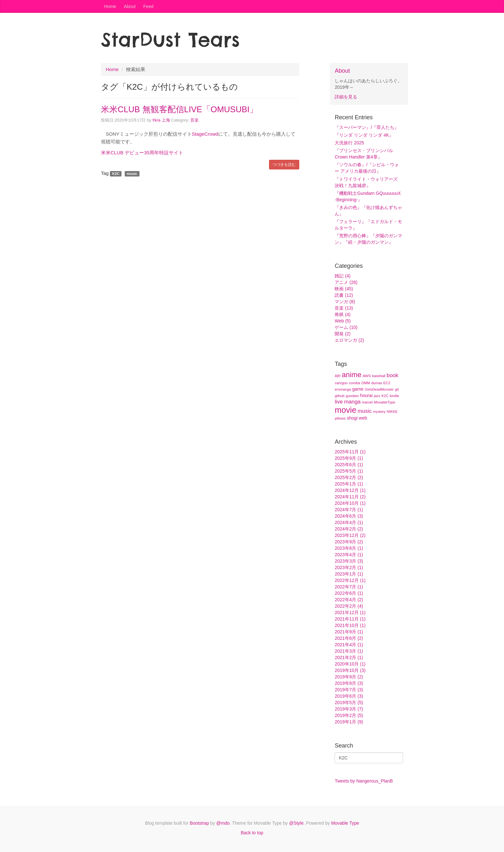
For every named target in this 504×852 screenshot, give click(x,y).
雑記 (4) (342, 276)
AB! (337, 376)
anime (351, 375)
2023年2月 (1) (349, 567)
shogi (352, 418)
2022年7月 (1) (349, 587)
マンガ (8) (345, 302)
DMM (366, 383)
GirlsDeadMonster (379, 389)
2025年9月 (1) (349, 458)
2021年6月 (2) (349, 638)
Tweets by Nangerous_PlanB (364, 781)
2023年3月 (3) (349, 561)
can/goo (341, 383)
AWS (367, 376)
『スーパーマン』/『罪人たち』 (367, 127)
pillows (340, 418)
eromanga (343, 389)
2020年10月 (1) (350, 664)
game (358, 389)
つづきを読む (284, 165)
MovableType (385, 402)
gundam (352, 396)
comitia (354, 383)
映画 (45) (344, 289)
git (397, 389)
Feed (148, 6)
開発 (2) (342, 334)
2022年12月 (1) (350, 580)
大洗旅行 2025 (349, 143)
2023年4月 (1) (349, 555)
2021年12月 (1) (350, 612)
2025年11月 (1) (350, 452)
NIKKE (392, 412)
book (392, 375)
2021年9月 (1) (349, 632)
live (339, 402)
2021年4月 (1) (349, 645)
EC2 (387, 383)
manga (352, 402)
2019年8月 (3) (349, 683)
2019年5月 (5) (349, 702)
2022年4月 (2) (349, 600)
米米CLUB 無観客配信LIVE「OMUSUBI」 (179, 109)
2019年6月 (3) (349, 696)
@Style (296, 823)
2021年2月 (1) (349, 657)
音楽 (194, 120)
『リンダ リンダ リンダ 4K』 (364, 135)
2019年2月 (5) (349, 715)
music (365, 411)
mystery (379, 412)
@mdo (223, 823)
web (363, 418)
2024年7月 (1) (349, 510)
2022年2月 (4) (349, 606)
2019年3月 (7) (349, 709)
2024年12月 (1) (350, 490)
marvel (367, 402)
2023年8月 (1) (349, 548)
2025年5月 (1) (349, 471)
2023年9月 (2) (349, 542)
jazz (377, 396)
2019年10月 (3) (350, 670)
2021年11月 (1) (350, 619)
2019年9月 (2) (349, 677)
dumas (377, 383)
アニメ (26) (346, 282)
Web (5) (343, 321)
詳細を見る (346, 97)
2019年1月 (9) (349, 722)
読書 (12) (344, 295)
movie (345, 410)
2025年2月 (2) (349, 477)
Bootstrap (199, 823)
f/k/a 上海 (161, 120)
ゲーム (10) (346, 327)
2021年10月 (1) (350, 625)
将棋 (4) (342, 314)
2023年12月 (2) (350, 535)
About (130, 6)
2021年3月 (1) (349, 651)
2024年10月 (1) (350, 503)
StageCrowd (205, 134)
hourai (366, 395)
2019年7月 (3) (349, 690)
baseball (379, 376)
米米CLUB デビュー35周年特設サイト (142, 153)
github (339, 396)
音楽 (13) (344, 308)
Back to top (252, 833)
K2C (385, 396)
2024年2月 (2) (349, 529)
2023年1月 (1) (349, 574)
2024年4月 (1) (349, 522)
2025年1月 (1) (349, 484)
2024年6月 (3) (349, 516)
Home (110, 6)
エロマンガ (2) (349, 340)
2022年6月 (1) (349, 593)
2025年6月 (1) (349, 465)
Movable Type (345, 823)
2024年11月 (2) (350, 497)
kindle (394, 396)
